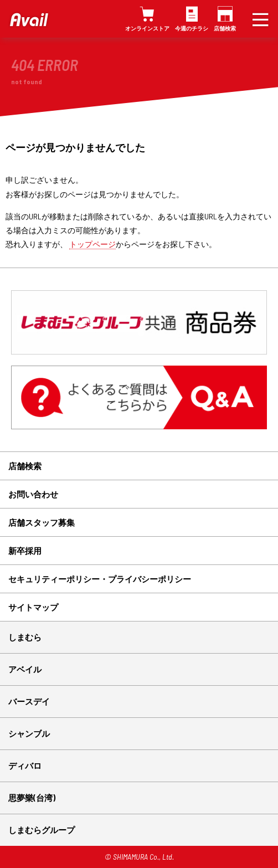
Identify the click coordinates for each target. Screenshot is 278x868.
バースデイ (29, 701)
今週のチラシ (192, 28)
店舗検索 (225, 28)
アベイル (25, 669)
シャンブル (29, 733)
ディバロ (25, 766)
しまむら (25, 637)
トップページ (92, 244)
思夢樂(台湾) (32, 798)
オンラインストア (147, 28)
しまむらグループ (42, 830)
